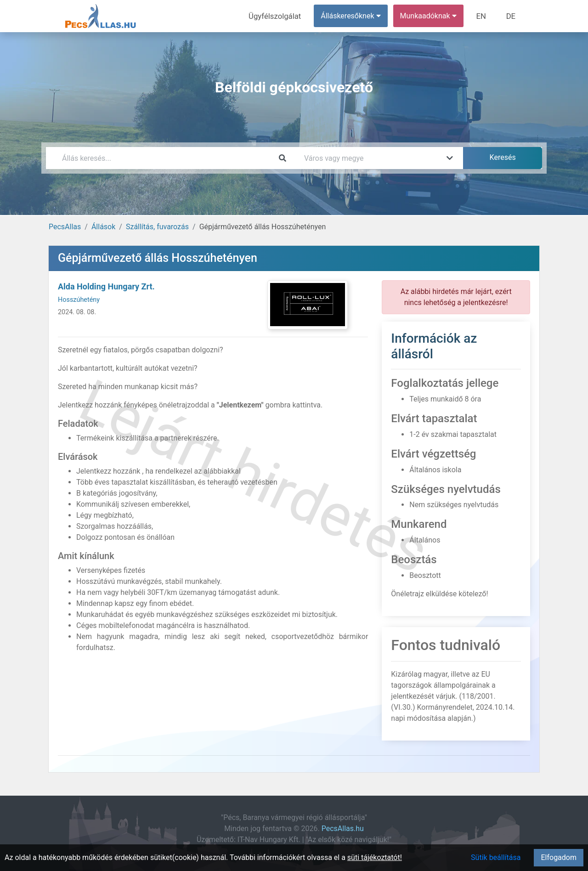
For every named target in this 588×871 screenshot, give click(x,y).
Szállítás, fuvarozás (157, 227)
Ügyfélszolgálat (279, 16)
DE (511, 16)
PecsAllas (65, 227)
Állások (103, 227)
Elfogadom (559, 857)
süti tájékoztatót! (375, 857)
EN (483, 16)
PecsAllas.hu (343, 829)
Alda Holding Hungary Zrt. (106, 286)
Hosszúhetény (79, 300)
